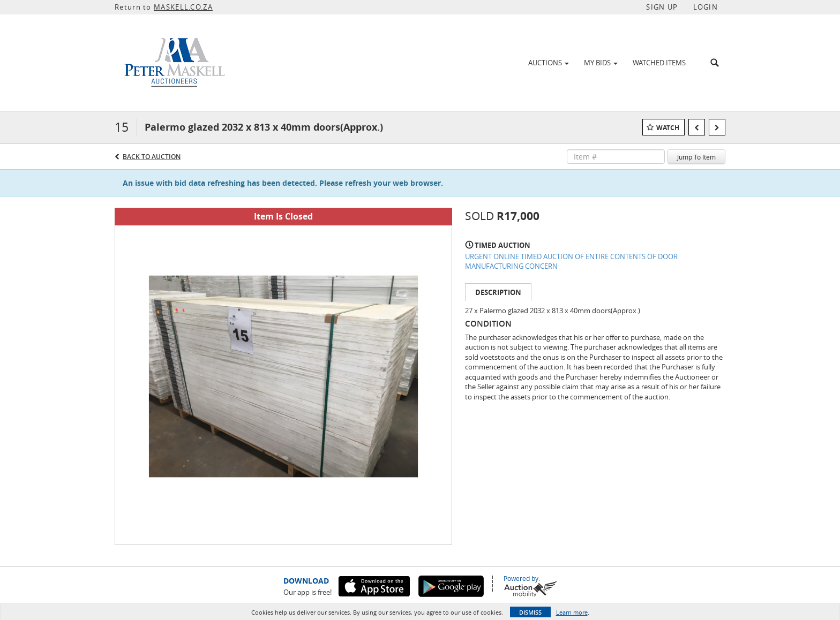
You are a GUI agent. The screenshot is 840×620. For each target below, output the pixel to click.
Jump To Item (696, 157)
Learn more (572, 612)
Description (498, 292)
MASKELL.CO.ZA (183, 7)
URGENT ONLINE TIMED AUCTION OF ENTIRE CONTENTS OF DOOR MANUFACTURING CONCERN (571, 262)
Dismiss (530, 612)
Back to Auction (152, 157)
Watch (668, 128)
